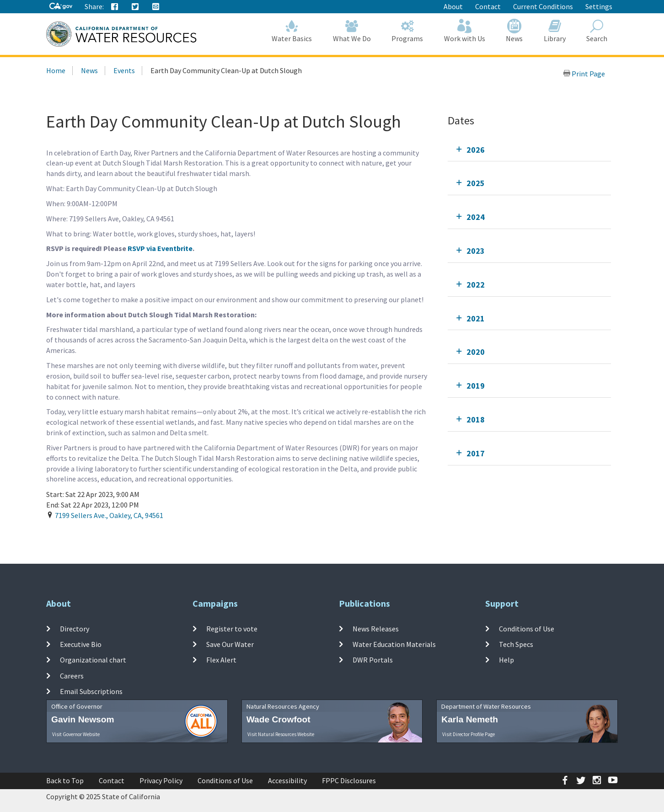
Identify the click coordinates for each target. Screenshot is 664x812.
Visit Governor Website (76, 734)
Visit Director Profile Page (469, 734)
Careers (72, 676)
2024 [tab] (476, 217)
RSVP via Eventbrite (160, 248)
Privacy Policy (161, 780)
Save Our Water (230, 644)
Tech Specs (516, 644)
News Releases (376, 629)
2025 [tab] (476, 183)
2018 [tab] (476, 419)
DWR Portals (373, 660)
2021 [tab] (476, 318)
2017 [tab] (476, 453)
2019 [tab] (476, 386)
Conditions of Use (527, 629)
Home (56, 70)
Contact (488, 6)
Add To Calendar (82, 534)
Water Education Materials (394, 644)
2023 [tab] (476, 251)
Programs (408, 31)
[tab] (529, 150)
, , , (109, 515)
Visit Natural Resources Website (281, 734)
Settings (599, 6)
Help (506, 660)
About (453, 6)
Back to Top (65, 780)
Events (124, 70)
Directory (75, 629)
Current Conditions (543, 6)
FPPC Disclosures (349, 780)
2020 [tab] (476, 352)
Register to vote (232, 629)
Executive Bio (81, 644)
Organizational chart (93, 660)
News (515, 31)
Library (555, 31)
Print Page (584, 74)
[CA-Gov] (61, 7)
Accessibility (287, 780)
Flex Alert (221, 660)
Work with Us (465, 31)
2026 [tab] (476, 150)
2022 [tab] (476, 285)
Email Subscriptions (91, 691)
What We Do (352, 31)
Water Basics (292, 31)
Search (597, 31)
